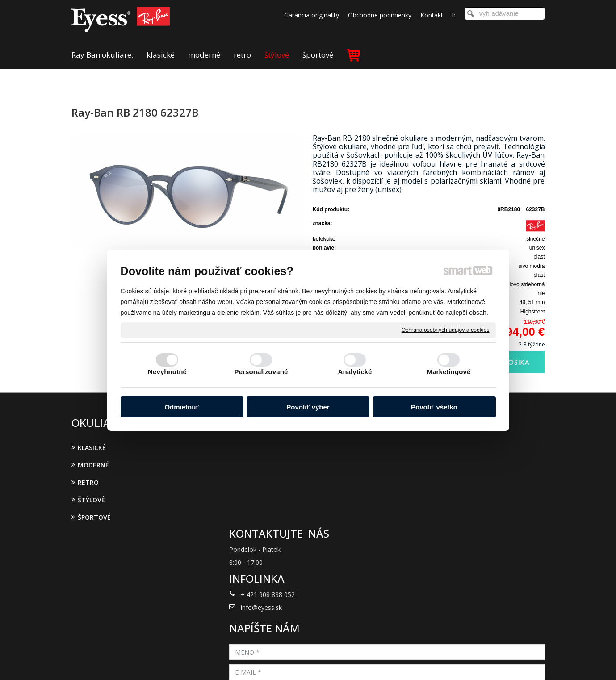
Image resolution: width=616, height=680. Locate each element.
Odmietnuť (182, 407)
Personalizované (261, 372)
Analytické (355, 372)
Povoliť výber (308, 407)
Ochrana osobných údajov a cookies (446, 330)
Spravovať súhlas (455, 661)
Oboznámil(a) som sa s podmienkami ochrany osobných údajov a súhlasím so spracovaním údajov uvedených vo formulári (468, 547)
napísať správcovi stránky (296, 661)
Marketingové (449, 372)
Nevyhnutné (167, 372)
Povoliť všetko (434, 407)
